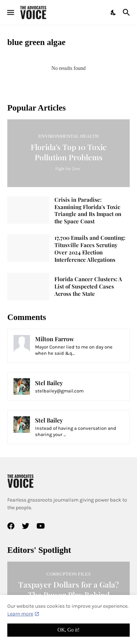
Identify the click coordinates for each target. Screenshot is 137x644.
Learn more (20, 614)
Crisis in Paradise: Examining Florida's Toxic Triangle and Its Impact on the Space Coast (88, 211)
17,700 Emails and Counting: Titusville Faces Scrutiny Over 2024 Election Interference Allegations (90, 249)
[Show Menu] (10, 12)
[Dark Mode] (114, 12)
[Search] (127, 12)
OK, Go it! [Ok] (68, 630)
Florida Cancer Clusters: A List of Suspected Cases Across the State (88, 286)
